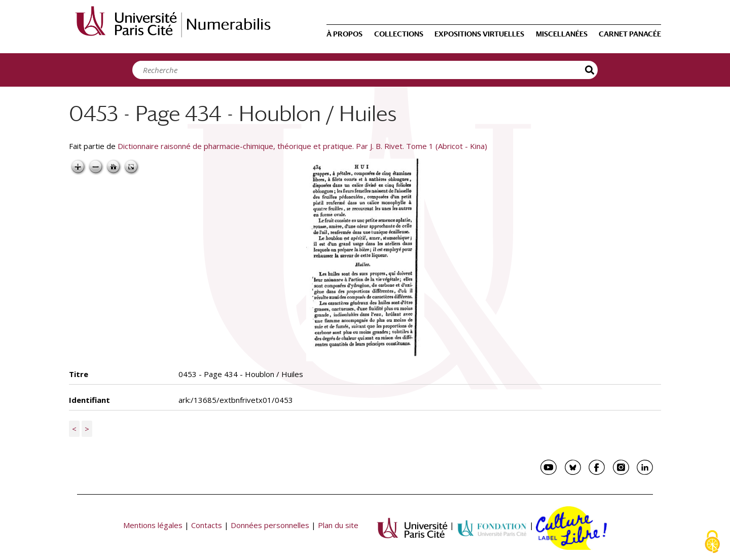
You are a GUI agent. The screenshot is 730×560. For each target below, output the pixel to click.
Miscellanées (562, 34)
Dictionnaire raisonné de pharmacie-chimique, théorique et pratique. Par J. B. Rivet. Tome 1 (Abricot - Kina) (302, 146)
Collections (399, 34)
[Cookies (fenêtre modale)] (712, 543)
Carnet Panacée (630, 34)
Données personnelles (270, 525)
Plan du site (338, 525)
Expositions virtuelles (479, 34)
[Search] (362, 70)
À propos (344, 34)
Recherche (590, 70)
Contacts (207, 525)
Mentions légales (153, 525)
